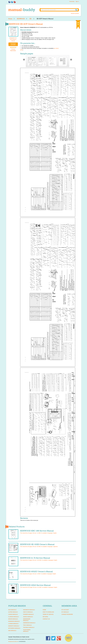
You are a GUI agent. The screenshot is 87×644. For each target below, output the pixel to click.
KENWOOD (21, 19)
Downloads (72, 1)
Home (10, 19)
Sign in (77, 1)
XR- (31, 19)
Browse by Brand (75, 13)
